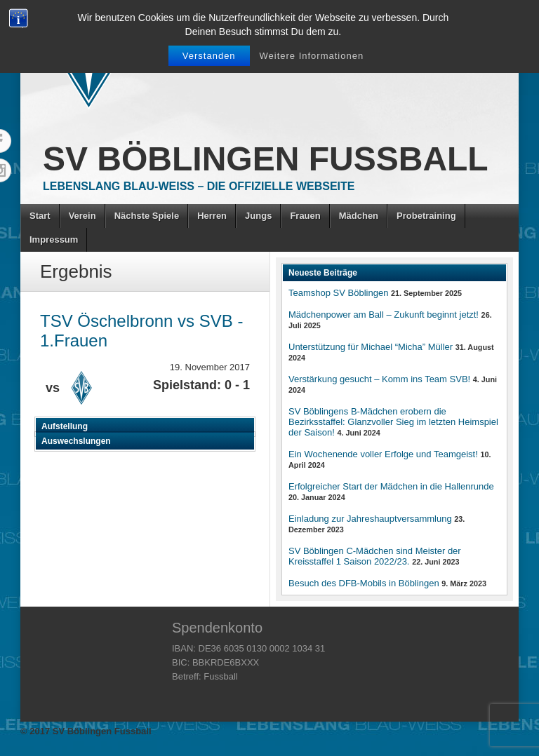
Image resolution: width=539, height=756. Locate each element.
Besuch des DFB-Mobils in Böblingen (364, 583)
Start (40, 216)
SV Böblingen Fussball (266, 159)
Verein (82, 216)
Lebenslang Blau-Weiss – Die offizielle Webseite (199, 186)
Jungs (258, 216)
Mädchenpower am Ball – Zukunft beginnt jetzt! (384, 315)
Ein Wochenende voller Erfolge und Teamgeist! (383, 454)
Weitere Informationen (312, 56)
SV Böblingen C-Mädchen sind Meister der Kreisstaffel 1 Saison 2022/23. (375, 556)
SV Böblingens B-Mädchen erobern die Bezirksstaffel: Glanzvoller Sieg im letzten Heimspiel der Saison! (393, 422)
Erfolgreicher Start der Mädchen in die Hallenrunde (391, 486)
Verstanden (209, 56)
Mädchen (359, 216)
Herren (212, 216)
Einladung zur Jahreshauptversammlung (370, 519)
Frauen (305, 216)
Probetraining (426, 216)
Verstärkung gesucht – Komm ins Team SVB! (379, 379)
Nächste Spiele (147, 216)
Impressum (54, 239)
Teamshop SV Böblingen (338, 293)
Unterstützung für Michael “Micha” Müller (371, 347)
